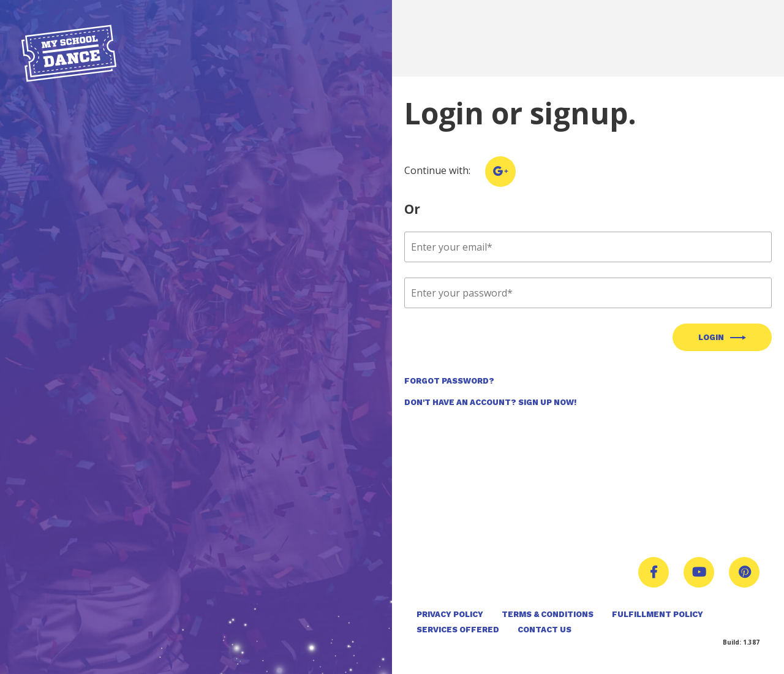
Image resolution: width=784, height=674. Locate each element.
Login (711, 337)
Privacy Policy (450, 614)
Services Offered (458, 630)
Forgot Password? (449, 381)
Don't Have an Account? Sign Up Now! (490, 402)
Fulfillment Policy (658, 614)
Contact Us (545, 630)
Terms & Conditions (548, 614)
